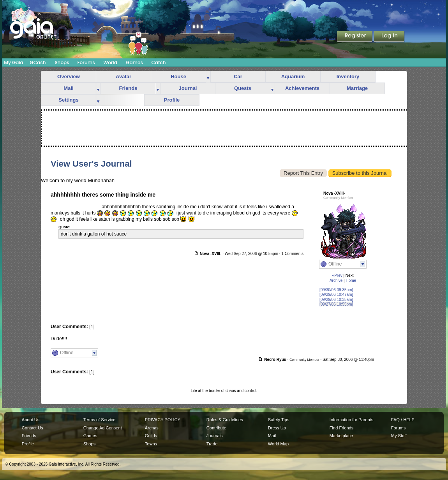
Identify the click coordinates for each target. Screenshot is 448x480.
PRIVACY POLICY (163, 420)
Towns (151, 444)
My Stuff (399, 436)
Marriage (357, 88)
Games (134, 62)
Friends (128, 88)
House (178, 76)
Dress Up (277, 428)
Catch (159, 62)
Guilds (151, 436)
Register (355, 37)
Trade (212, 444)
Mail (68, 88)
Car (238, 76)
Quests (243, 88)
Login (389, 37)
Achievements (302, 88)
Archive (336, 280)
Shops (62, 62)
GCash (38, 62)
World (110, 62)
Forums (86, 62)
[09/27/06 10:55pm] (336, 304)
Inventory (348, 76)
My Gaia (13, 62)
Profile (172, 100)
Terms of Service (99, 420)
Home (351, 280)
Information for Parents (351, 420)
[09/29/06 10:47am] (336, 295)
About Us (31, 420)
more (208, 77)
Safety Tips (279, 420)
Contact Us (33, 428)
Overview (69, 76)
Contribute (216, 428)
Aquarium (293, 76)
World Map (278, 444)
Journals (215, 436)
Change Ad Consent (103, 428)
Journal (188, 88)
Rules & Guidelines (225, 420)
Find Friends (341, 428)
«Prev (337, 275)
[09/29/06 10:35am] (336, 300)
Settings (68, 100)
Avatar (123, 76)
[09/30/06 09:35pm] (336, 290)
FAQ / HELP (403, 420)
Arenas (152, 428)
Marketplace (341, 436)
